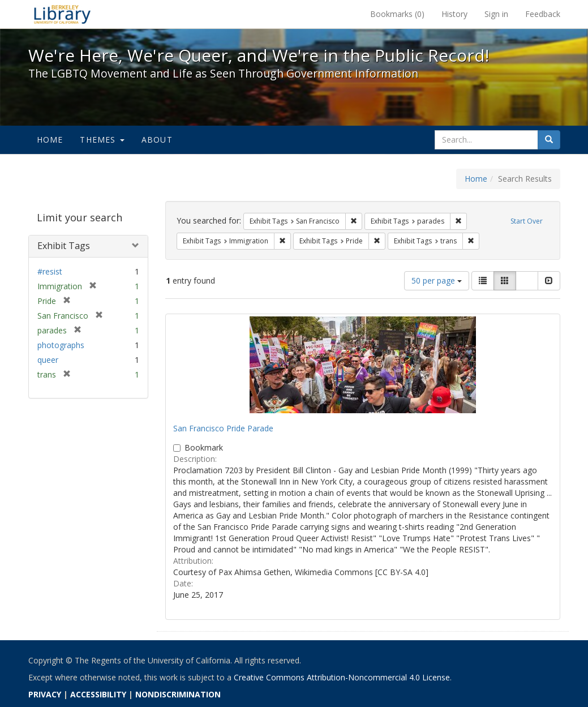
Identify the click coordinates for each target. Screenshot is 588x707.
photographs (61, 345)
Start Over (527, 221)
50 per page (437, 280)
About (157, 140)
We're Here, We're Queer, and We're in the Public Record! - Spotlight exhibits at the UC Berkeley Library (62, 14)
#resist (50, 271)
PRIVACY (45, 694)
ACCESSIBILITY (98, 694)
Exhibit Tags (64, 246)
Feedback (543, 14)
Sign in (496, 14)
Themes (102, 140)
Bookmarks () (397, 14)
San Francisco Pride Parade (223, 428)
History (454, 14)
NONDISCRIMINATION (178, 694)
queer (48, 360)
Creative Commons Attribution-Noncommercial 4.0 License (342, 677)
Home (50, 140)
